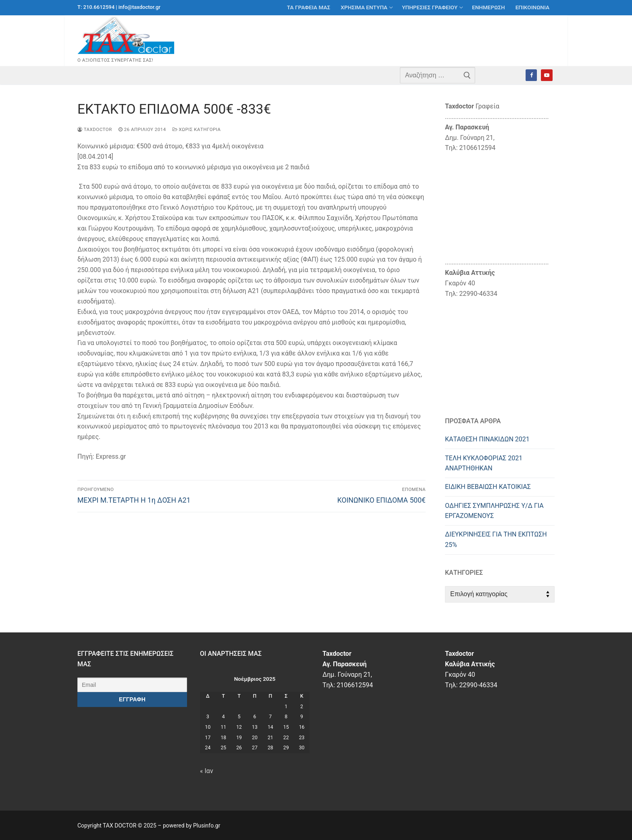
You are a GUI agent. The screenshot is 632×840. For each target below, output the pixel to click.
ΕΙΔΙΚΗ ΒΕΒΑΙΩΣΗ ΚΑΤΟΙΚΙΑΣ (488, 487)
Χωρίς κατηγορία (197, 129)
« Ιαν (207, 771)
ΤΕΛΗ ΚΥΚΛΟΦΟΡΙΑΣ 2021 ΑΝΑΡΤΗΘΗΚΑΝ (484, 463)
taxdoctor (95, 129)
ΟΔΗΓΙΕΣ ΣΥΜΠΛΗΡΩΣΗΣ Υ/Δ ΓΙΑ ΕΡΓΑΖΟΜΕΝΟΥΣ (494, 511)
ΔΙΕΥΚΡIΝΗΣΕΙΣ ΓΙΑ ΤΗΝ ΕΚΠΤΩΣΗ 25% (496, 540)
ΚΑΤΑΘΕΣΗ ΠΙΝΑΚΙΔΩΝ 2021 (487, 439)
